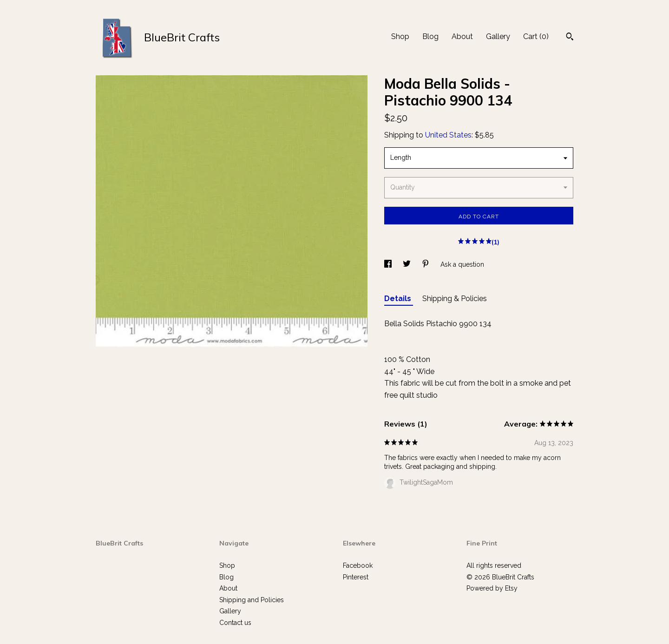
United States (448, 135)
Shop (400, 36)
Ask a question (462, 264)
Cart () (536, 36)
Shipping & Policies (455, 299)
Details (399, 299)
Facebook (358, 565)
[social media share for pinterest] (426, 264)
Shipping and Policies (252, 600)
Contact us (235, 623)
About (462, 36)
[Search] (570, 38)
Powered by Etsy (492, 588)
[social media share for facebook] (389, 264)
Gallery (498, 36)
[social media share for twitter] (408, 264)
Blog (430, 36)
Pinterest (356, 577)
